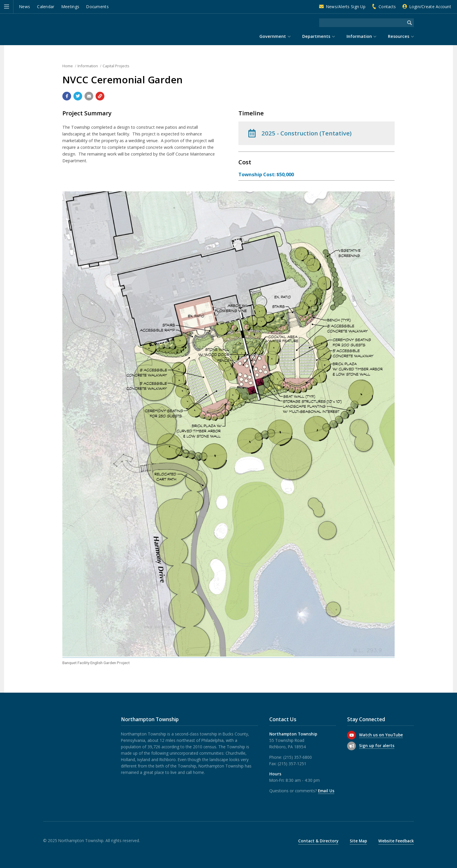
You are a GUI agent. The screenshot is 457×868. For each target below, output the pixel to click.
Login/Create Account (430, 7)
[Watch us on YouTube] (351, 735)
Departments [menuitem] (316, 36)
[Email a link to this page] (89, 96)
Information (88, 66)
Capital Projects (116, 66)
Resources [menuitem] (399, 36)
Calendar (46, 7)
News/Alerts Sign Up (346, 7)
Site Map (358, 841)
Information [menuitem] (359, 36)
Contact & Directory (318, 841)
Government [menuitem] (273, 36)
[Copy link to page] (100, 96)
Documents (97, 7)
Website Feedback (396, 841)
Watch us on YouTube (381, 735)
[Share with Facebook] (67, 96)
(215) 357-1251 (292, 764)
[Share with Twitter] (78, 96)
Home (68, 66)
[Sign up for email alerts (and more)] (351, 746)
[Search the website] (362, 23)
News (25, 7)
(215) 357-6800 (298, 757)
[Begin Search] (409, 23)
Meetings (70, 7)
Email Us (326, 791)
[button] (7, 7)
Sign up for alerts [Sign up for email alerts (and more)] (377, 746)
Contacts (387, 7)
